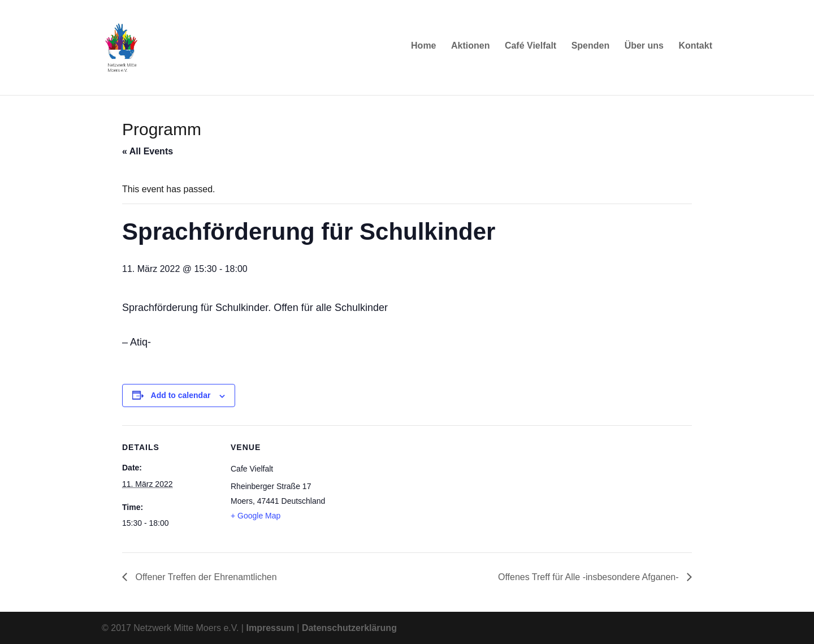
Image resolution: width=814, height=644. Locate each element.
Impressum (270, 628)
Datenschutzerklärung (349, 628)
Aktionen (470, 49)
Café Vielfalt (531, 49)
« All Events (148, 151)
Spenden (591, 49)
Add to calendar (181, 395)
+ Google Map (256, 516)
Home (423, 49)
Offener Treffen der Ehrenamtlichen (205, 577)
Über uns (644, 49)
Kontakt (695, 49)
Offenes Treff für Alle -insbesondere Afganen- (590, 577)
